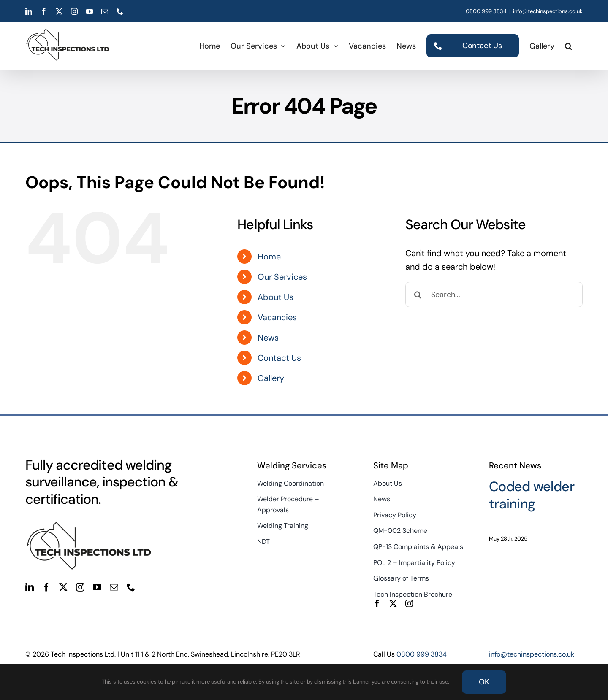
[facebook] (46, 587)
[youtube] (97, 587)
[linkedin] (30, 587)
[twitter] (63, 587)
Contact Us (279, 358)
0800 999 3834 (486, 11)
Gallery (271, 378)
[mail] (114, 587)
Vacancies (277, 317)
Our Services (282, 277)
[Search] (418, 295)
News (268, 338)
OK (484, 682)
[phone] (131, 587)
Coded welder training (532, 495)
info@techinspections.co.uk (548, 11)
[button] (569, 46)
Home (269, 257)
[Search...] (494, 295)
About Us (275, 297)
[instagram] (80, 587)
